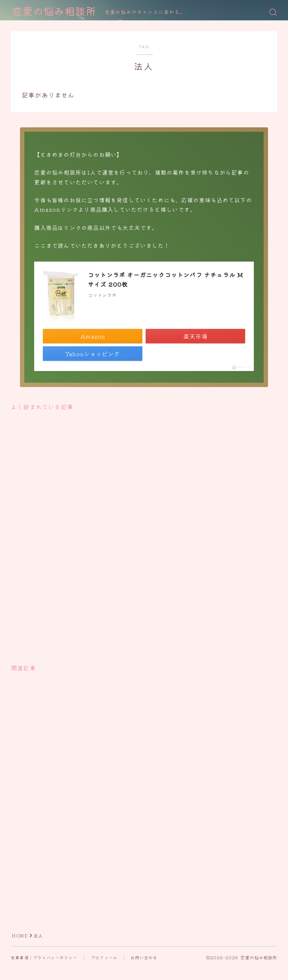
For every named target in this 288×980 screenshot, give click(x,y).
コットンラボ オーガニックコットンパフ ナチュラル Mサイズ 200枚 (166, 279)
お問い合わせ (144, 957)
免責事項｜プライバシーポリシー (44, 957)
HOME (20, 936)
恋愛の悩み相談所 (54, 12)
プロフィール (104, 957)
